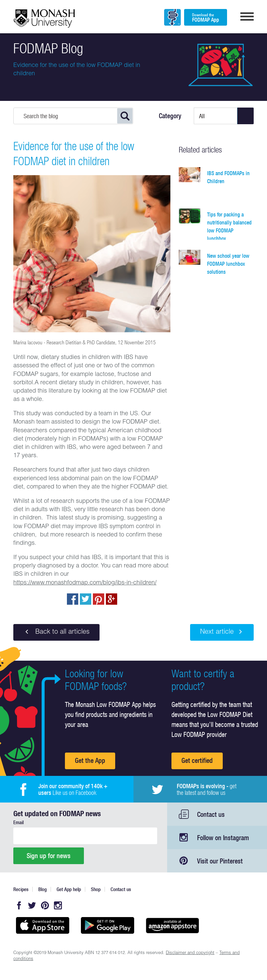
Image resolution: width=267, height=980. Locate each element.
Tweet (86, 599)
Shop (96, 889)
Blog (42, 889)
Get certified (197, 760)
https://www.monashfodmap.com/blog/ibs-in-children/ (85, 583)
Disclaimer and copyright (190, 953)
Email (18, 822)
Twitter (32, 905)
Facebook (19, 905)
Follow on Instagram (223, 838)
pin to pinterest (99, 599)
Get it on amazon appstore (172, 925)
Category (170, 116)
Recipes (21, 889)
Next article (222, 632)
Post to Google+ (112, 599)
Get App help (69, 889)
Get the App (90, 760)
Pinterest (45, 905)
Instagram (58, 905)
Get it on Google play (107, 925)
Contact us (211, 814)
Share (73, 599)
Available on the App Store (42, 925)
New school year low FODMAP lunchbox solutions (228, 264)
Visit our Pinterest (220, 861)
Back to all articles (56, 632)
